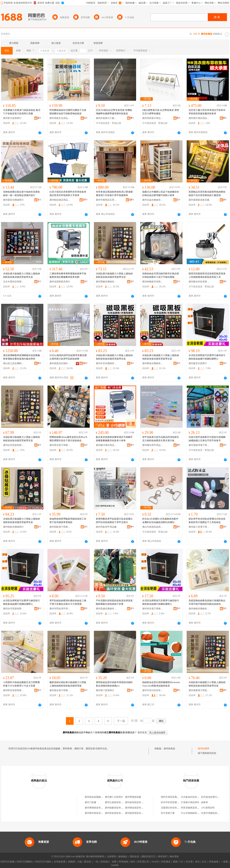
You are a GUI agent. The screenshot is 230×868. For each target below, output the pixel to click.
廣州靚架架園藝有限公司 (97, 797)
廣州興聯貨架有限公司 (96, 808)
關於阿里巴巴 (149, 857)
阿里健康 (214, 862)
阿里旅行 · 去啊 (108, 862)
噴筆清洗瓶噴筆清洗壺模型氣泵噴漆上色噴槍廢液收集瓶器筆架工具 (207, 275)
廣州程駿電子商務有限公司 (60, 527)
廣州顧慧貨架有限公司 (136, 813)
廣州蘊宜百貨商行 (198, 363)
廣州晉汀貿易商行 (105, 690)
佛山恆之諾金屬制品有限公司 (14, 363)
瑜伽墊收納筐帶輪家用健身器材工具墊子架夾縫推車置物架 (68, 521)
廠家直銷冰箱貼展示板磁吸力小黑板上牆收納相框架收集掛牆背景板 (68, 684)
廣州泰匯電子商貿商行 (199, 690)
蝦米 (133, 862)
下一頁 (121, 721)
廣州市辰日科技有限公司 (153, 690)
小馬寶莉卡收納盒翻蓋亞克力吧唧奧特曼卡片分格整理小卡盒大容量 (21, 684)
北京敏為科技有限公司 (192, 797)
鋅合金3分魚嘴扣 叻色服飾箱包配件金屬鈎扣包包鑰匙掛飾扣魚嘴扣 (160, 521)
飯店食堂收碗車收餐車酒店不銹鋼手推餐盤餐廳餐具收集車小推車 (114, 439)
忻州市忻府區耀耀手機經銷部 (176, 802)
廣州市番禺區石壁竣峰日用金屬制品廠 (106, 200)
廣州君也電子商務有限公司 (60, 445)
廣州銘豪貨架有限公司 (116, 808)
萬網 (175, 862)
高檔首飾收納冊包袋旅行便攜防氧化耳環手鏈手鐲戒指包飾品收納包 (207, 602)
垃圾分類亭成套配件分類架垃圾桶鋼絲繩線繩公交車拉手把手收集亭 (207, 439)
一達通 (224, 862)
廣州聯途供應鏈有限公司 (153, 363)
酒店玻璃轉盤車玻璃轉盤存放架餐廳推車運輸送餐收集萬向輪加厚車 (21, 357)
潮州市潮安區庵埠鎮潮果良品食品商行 (180, 797)
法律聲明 (111, 857)
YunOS (155, 862)
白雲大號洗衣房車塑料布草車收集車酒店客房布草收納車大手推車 (68, 194)
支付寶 (189, 862)
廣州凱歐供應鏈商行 (13, 527)
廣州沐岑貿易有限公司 (14, 609)
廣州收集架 (169, 749)
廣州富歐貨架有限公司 (116, 813)
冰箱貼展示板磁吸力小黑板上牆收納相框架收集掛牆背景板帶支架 (21, 275)
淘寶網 (71, 862)
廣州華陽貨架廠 (133, 797)
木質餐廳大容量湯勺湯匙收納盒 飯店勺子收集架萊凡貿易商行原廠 (22, 112)
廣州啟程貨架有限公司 (136, 802)
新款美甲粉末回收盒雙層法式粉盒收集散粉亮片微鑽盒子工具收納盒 (207, 521)
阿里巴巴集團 (7, 862)
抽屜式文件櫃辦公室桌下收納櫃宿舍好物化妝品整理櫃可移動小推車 (161, 194)
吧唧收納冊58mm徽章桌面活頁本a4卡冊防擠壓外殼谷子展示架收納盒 (68, 439)
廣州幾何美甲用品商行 (153, 445)
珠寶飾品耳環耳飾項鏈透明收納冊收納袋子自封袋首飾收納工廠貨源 (207, 194)
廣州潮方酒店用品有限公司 (199, 118)
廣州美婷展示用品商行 (153, 118)
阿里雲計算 (143, 862)
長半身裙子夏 (168, 813)
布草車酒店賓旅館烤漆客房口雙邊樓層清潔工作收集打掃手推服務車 (114, 194)
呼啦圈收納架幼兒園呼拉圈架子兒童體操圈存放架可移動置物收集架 (68, 112)
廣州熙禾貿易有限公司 (14, 690)
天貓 (80, 862)
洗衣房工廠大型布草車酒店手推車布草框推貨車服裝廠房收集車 (207, 112)
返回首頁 (142, 732)
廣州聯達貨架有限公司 (136, 808)
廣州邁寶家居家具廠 (199, 200)
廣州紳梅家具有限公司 (153, 282)
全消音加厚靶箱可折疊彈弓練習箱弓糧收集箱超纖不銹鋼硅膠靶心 (207, 357)
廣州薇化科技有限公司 (199, 282)
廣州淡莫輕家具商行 (60, 282)
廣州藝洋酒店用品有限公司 (106, 445)
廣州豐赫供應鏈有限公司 (106, 282)
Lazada (115, 865)
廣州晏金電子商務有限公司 (60, 690)
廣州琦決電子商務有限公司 (153, 609)
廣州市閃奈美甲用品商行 (60, 609)
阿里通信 (166, 862)
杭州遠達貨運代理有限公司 (215, 797)
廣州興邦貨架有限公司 (96, 813)
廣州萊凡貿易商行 (12, 118)
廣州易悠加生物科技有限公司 (60, 363)
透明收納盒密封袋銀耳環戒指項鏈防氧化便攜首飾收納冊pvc (114, 684)
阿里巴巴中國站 (43, 862)
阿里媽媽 (123, 862)
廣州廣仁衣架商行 (114, 797)
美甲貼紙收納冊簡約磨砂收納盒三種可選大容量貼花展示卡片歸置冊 (68, 602)
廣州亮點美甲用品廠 (106, 527)
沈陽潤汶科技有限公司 (172, 808)
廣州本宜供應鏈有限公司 (106, 363)
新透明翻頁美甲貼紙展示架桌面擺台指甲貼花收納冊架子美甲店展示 (114, 521)
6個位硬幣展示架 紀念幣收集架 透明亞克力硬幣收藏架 (161, 112)
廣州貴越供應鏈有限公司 (106, 609)
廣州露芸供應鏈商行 (13, 200)
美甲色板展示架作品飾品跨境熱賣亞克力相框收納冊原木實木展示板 (161, 439)
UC (182, 862)
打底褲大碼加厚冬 (190, 802)
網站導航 (174, 857)
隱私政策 (135, 857)
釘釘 (204, 862)
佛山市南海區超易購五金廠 (153, 527)
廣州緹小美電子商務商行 (199, 527)
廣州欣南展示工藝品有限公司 (106, 118)
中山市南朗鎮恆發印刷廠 (194, 813)
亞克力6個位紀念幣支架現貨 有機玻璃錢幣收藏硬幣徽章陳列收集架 (114, 112)
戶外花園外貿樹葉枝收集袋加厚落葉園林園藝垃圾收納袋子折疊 (114, 602)
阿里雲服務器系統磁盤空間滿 (196, 808)
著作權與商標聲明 (95, 857)
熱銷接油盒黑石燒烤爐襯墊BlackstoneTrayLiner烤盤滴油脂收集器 (161, 684)
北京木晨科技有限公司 (14, 282)
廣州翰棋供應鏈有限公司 (199, 609)
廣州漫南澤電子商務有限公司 (199, 445)
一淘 (96, 862)
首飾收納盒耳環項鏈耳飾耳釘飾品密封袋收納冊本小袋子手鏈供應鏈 (161, 275)
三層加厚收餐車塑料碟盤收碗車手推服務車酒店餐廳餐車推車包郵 (68, 275)
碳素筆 (205, 802)
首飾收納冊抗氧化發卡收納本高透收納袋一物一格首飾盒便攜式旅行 (21, 194)
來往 (197, 862)
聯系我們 (163, 857)
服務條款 (123, 857)
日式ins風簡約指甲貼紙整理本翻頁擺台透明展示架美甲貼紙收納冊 (68, 357)
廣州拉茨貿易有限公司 (14, 445)
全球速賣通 (60, 862)
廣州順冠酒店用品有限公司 (60, 200)
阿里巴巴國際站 (25, 862)
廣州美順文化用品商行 (60, 118)
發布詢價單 (204, 749)
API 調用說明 (208, 808)
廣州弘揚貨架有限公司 (116, 802)
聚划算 (88, 862)
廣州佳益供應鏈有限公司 (153, 200)
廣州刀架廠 (90, 802)
